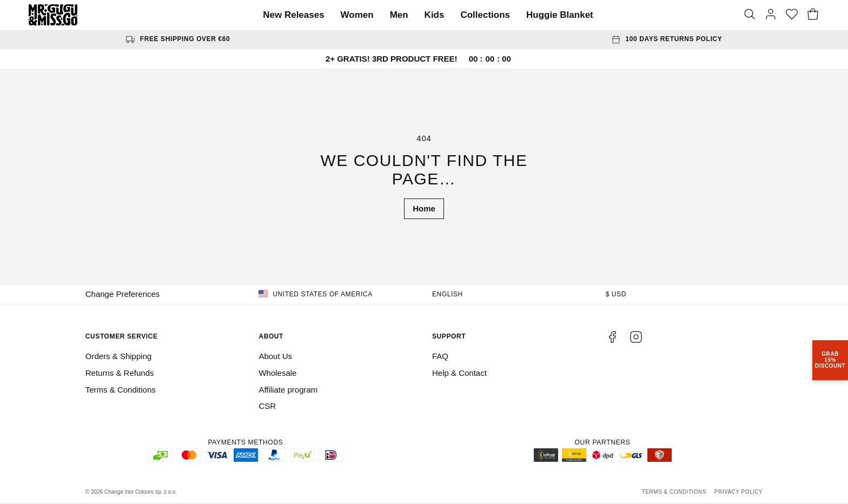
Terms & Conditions (121, 390)
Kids (435, 15)
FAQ (440, 356)
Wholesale (277, 373)
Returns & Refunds (120, 373)
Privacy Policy (738, 492)
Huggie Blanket (560, 15)
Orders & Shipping (119, 356)
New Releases (293, 15)
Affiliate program (288, 390)
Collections (485, 15)
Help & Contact (459, 373)
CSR (267, 406)
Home (424, 208)
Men (399, 15)
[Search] (750, 15)
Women (357, 15)
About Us (275, 356)
